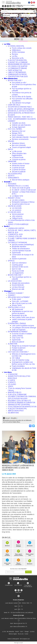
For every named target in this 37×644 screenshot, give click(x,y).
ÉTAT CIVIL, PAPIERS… (15, 129)
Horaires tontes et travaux (21, 163)
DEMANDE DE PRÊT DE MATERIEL (19, 405)
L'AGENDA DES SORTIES (16, 228)
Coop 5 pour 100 (18, 338)
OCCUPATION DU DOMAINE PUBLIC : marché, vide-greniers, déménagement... (22, 108)
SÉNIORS (11, 141)
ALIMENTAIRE (13, 344)
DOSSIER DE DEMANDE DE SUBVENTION (22, 402)
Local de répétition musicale (21, 251)
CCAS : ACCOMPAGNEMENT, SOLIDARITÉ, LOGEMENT (22, 120)
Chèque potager (17, 350)
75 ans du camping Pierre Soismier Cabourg (20, 389)
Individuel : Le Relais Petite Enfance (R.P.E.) (24, 193)
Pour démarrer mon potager (21, 103)
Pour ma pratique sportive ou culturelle (22, 90)
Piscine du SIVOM (18, 271)
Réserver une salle (18, 289)
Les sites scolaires (18, 200)
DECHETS (11, 176)
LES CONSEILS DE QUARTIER (18, 66)
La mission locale (18, 157)
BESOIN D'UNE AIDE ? (15, 80)
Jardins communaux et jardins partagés (22, 320)
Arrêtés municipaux (18, 52)
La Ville (7, 44)
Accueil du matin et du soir (21, 204)
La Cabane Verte (17, 196)
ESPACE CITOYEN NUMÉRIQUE (18, 224)
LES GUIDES (12, 384)
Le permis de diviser (19, 170)
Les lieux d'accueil (18, 287)
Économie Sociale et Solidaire (22, 334)
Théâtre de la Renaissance (21, 249)
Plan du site (21, 634)
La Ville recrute (17, 151)
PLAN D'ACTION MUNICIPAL (17, 60)
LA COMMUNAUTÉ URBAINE (17, 68)
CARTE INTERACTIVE (15, 70)
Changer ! (8, 291)
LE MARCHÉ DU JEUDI (15, 234)
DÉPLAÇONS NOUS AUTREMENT (19, 297)
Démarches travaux (18, 166)
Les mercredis (17, 208)
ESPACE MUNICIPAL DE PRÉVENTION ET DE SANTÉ (21, 114)
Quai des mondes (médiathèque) (23, 245)
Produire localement (19, 348)
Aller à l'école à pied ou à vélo (22, 303)
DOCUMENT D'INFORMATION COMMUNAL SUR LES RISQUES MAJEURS (22, 397)
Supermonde (16, 253)
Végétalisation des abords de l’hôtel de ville (24, 369)
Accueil (8, 418)
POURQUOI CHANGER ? (16, 293)
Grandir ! (8, 182)
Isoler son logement (19, 330)
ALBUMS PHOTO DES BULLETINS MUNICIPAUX (19, 377)
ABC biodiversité (17, 309)
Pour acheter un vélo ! (19, 82)
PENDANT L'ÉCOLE (14, 198)
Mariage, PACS (17, 133)
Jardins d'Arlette (17, 336)
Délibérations (16, 50)
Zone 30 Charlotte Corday (21, 360)
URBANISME (12, 161)
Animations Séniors (18, 143)
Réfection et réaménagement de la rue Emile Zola (24, 355)
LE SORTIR (11, 380)
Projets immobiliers (18, 366)
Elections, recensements (20, 139)
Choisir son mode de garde (21, 188)
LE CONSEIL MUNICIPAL (16, 46)
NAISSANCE (12, 184)
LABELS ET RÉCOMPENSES (17, 72)
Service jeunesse (18, 214)
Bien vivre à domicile (19, 145)
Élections (15, 54)
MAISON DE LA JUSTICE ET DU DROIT (21, 111)
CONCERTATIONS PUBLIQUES (18, 76)
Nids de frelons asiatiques (21, 180)
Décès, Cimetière (18, 135)
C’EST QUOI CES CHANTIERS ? (18, 352)
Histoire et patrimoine (19, 259)
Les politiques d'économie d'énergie (24, 328)
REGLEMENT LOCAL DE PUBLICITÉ (19, 401)
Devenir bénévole (18, 285)
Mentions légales (13, 634)
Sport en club (16, 269)
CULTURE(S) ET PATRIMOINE (17, 242)
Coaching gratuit (17, 265)
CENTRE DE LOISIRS (15, 206)
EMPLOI (10, 149)
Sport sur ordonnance (19, 263)
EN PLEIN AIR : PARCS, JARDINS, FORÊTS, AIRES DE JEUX (22, 231)
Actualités (14, 418)
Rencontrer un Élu (18, 58)
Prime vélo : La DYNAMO (20, 301)
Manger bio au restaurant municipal (24, 346)
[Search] (18, 11)
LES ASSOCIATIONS (15, 281)
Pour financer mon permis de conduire (22, 94)
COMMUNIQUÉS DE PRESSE (17, 74)
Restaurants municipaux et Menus (23, 202)
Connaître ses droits (19, 123)
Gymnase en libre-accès (20, 267)
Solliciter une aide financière (21, 125)
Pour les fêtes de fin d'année (21, 97)
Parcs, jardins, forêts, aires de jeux (23, 317)
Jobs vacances (17, 216)
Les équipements (18, 273)
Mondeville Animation (19, 247)
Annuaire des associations (21, 283)
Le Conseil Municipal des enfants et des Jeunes (21, 221)
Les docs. (8, 372)
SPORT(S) (11, 261)
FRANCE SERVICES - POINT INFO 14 (20, 117)
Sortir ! (7, 226)
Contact (26, 634)
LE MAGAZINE (13, 374)
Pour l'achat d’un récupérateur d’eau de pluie (24, 85)
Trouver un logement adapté (21, 147)
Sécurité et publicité (19, 172)
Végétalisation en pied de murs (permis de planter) (22, 312)
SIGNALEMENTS (13, 178)
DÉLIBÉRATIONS (13, 413)
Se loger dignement (18, 127)
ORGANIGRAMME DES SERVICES (19, 64)
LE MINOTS (12, 382)
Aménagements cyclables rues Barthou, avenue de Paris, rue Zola (23, 363)
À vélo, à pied (16, 299)
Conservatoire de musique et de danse (23, 256)
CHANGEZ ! (12, 295)
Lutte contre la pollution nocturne (23, 326)
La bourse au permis (19, 159)
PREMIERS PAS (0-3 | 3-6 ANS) (18, 186)
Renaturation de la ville (19, 315)
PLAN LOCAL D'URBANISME (17, 394)
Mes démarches (11, 78)
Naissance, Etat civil (18, 131)
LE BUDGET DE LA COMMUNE (18, 62)
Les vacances (17, 210)
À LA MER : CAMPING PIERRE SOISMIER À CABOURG (22, 240)
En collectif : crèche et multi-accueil (24, 190)
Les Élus (15, 56)
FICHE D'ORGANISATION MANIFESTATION (22, 407)
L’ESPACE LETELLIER (15, 236)
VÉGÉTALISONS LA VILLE (16, 307)
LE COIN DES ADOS (14, 212)
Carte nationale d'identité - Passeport (24, 137)
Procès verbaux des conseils (22, 48)
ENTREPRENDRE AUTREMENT (18, 332)
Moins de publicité (18, 342)
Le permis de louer (18, 168)
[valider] (28, 572)
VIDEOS (11, 386)
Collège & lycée (17, 218)
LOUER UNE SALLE (14, 105)
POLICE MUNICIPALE (15, 174)
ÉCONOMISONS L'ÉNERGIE (17, 323)
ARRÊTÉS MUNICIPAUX (16, 411)
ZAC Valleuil (16, 358)
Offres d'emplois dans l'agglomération (19, 154)
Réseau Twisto (17, 305)
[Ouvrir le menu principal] (18, 39)
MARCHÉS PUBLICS (15, 392)
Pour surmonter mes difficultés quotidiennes (22, 100)
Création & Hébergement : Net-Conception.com (19, 639)
